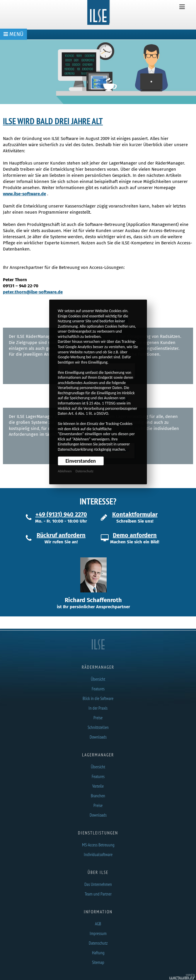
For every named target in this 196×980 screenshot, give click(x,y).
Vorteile (98, 786)
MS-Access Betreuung (98, 845)
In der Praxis (98, 708)
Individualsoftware (98, 854)
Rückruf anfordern (61, 535)
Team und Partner (98, 894)
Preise (98, 718)
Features (98, 689)
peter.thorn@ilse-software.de (33, 292)
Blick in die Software (98, 698)
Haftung (98, 953)
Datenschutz (85, 471)
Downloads (98, 737)
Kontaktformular (135, 514)
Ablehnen (65, 471)
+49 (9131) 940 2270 (61, 514)
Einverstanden (81, 461)
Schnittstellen (98, 727)
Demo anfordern (135, 535)
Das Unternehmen (98, 884)
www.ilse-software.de (24, 194)
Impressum (98, 933)
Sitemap (98, 962)
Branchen (98, 796)
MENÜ (13, 34)
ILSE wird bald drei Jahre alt (53, 121)
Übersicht (98, 679)
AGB (98, 924)
